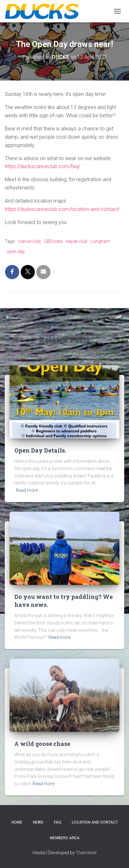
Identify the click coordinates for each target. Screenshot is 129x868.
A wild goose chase (42, 744)
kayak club (77, 241)
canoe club (30, 241)
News (38, 822)
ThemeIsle (86, 853)
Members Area (65, 838)
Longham (100, 241)
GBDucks (53, 241)
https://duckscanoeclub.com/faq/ (42, 166)
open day (16, 252)
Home (17, 822)
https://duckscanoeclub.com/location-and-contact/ (62, 209)
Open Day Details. (40, 450)
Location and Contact (95, 822)
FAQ (58, 822)
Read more (27, 490)
